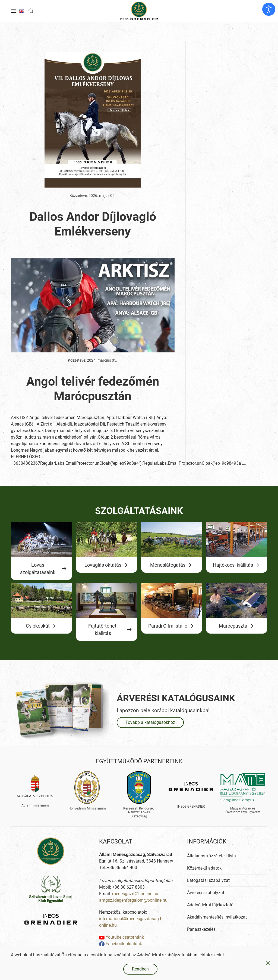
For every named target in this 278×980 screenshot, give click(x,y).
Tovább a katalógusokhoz (150, 722)
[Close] (268, 963)
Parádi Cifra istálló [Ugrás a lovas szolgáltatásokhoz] (168, 626)
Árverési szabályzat (206, 893)
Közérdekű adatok (204, 868)
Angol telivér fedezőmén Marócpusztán (93, 389)
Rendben (140, 969)
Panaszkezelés (201, 929)
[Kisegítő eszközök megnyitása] (269, 9)
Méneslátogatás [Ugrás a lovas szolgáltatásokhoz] (168, 565)
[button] (14, 11)
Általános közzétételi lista (211, 856)
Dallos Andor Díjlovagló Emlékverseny (93, 224)
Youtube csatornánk (121, 937)
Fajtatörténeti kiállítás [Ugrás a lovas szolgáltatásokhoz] (103, 629)
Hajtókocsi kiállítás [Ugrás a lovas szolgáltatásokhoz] (233, 565)
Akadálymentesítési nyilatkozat (217, 917)
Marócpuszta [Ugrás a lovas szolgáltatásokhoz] (233, 626)
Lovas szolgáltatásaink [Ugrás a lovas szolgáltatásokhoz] (38, 569)
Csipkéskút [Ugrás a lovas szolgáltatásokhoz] (38, 626)
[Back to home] (139, 11)
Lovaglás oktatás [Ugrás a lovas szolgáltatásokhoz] (103, 565)
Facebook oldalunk (121, 944)
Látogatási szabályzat (208, 880)
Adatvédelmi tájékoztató (210, 905)
